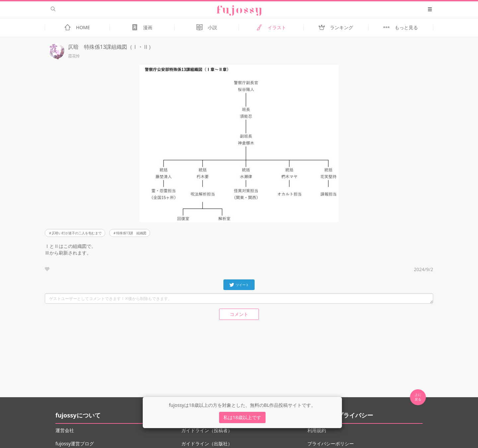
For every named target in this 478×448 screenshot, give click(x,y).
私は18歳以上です (242, 417)
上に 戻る (418, 397)
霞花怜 (74, 56)
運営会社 (65, 430)
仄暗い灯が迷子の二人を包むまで (77, 233)
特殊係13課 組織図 (131, 233)
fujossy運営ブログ (75, 444)
